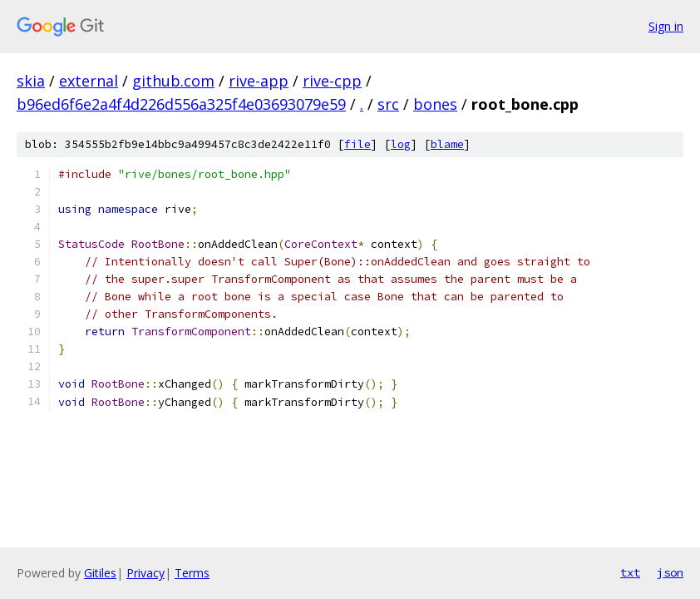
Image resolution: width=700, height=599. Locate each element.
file (357, 144)
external (89, 81)
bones (435, 104)
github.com (173, 81)
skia (31, 81)
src (388, 104)
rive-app (259, 81)
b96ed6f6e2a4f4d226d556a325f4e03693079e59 (181, 104)
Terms (192, 573)
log (401, 144)
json (670, 572)
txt (630, 572)
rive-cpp (332, 81)
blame (447, 144)
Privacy (145, 573)
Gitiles (100, 573)
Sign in (666, 26)
